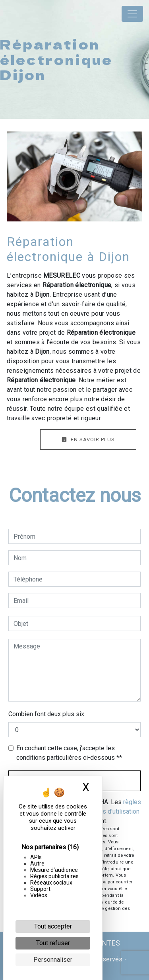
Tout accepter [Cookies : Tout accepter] (53, 926)
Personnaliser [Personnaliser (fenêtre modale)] (53, 960)
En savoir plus (88, 439)
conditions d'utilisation (108, 811)
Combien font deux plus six (46, 714)
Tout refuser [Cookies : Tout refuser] (53, 943)
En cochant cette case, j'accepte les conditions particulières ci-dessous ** (69, 753)
